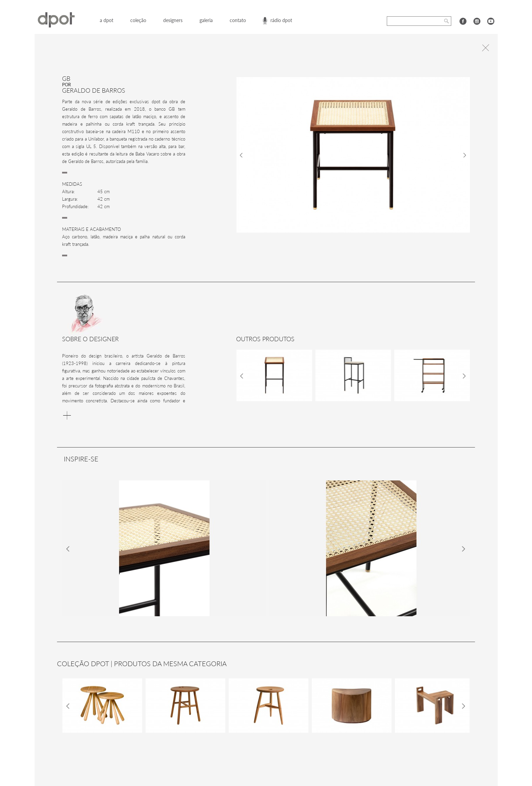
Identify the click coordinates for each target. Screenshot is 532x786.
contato (238, 20)
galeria (206, 20)
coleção (138, 20)
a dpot (107, 20)
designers (173, 20)
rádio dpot (281, 20)
